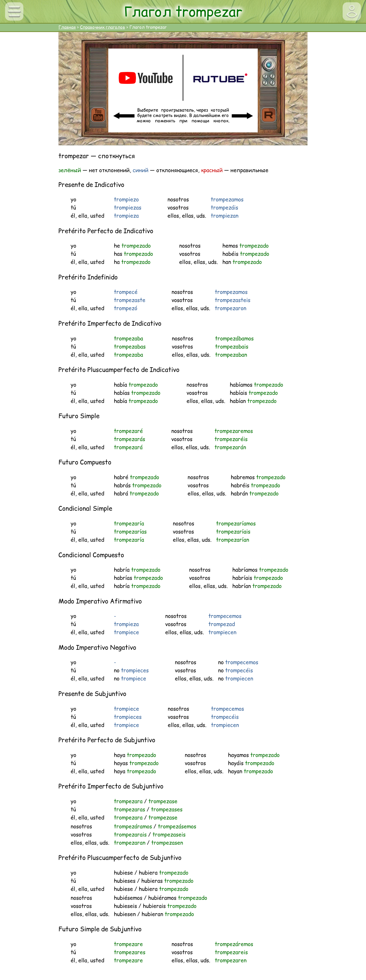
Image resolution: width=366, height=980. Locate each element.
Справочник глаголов (103, 27)
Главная (67, 27)
